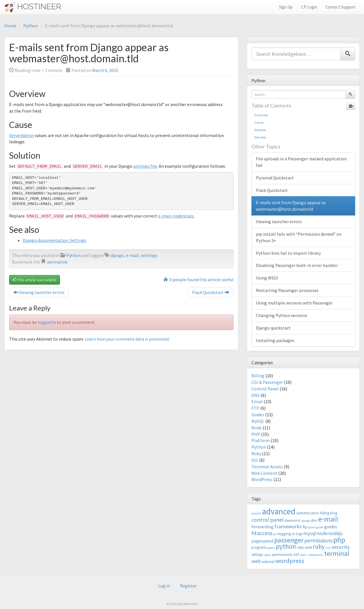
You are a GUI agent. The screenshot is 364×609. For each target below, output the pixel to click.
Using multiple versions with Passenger (294, 303)
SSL (255, 460)
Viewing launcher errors (39, 292)
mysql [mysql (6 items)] (310, 533)
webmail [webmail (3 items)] (268, 562)
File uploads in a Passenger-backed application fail (301, 162)
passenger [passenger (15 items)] (289, 540)
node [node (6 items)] (322, 533)
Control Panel (265, 389)
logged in (47, 322)
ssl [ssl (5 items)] (296, 554)
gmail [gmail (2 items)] (312, 527)
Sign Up (286, 7)
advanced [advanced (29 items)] (279, 511)
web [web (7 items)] (256, 561)
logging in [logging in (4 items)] (287, 534)
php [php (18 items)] (339, 540)
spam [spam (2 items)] (267, 555)
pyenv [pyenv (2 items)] (271, 548)
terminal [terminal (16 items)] (337, 553)
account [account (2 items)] (256, 513)
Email (257, 401)
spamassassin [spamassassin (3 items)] (282, 555)
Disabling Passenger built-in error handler (297, 265)
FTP (255, 408)
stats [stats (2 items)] (303, 555)
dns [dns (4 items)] (314, 520)
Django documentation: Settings (55, 240)
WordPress (262, 479)
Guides (258, 415)
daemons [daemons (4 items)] (292, 520)
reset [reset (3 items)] (308, 547)
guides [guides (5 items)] (331, 527)
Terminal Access (267, 467)
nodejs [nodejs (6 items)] (336, 533)
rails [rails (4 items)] (300, 547)
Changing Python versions (282, 315)
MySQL (258, 421)
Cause (259, 122)
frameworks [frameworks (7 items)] (288, 526)
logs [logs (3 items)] (299, 534)
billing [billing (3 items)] (325, 513)
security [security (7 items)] (341, 547)
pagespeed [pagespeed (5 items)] (262, 541)
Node (257, 428)
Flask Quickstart (211, 292)
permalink (57, 262)
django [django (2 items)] (306, 521)
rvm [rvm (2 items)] (328, 548)
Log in (164, 586)
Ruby (256, 453)
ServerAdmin (21, 135)
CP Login (309, 7)
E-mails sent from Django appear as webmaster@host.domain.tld (291, 206)
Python (31, 26)
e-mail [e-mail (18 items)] (328, 519)
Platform (261, 440)
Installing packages (275, 340)
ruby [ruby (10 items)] (319, 547)
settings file (145, 166)
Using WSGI (267, 278)
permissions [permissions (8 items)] (318, 540)
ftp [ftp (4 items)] (305, 527)
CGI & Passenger (267, 382)
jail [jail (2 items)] (275, 534)
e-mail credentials (176, 216)
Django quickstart (273, 328)
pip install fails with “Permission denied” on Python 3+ (299, 237)
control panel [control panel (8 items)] (267, 520)
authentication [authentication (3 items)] (308, 513)
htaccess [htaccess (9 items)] (262, 533)
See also (260, 137)
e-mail (132, 255)
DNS (256, 395)
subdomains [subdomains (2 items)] (315, 555)
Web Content (264, 473)
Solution (260, 130)
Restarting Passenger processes (287, 290)
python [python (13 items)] (286, 546)
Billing (258, 376)
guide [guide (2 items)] (320, 527)
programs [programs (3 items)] (259, 547)
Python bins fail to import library (288, 253)
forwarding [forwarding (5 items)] (262, 527)
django (117, 255)
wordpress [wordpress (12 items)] (290, 561)
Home (10, 26)
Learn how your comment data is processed (127, 339)
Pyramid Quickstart (275, 178)
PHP (256, 434)
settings (149, 255)
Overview (261, 115)
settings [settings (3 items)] (257, 555)
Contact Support (341, 7)
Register (188, 586)
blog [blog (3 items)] (334, 513)
